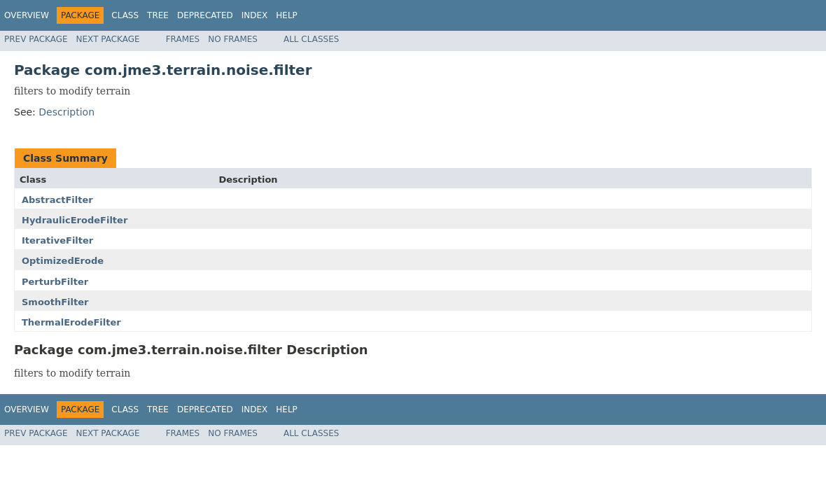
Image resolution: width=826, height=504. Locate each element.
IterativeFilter (57, 240)
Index (255, 15)
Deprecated (205, 15)
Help (287, 15)
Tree (158, 15)
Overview (27, 15)
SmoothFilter (55, 302)
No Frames (233, 39)
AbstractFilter (57, 200)
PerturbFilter (55, 282)
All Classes (311, 39)
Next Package (108, 39)
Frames (183, 39)
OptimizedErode (63, 261)
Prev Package (36, 39)
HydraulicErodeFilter (75, 220)
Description (66, 112)
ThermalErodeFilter (71, 322)
